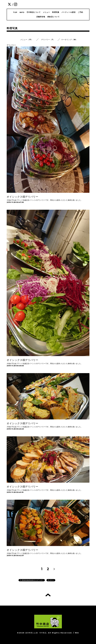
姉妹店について (53, 17)
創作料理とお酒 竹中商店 (36, 633)
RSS (77, 633)
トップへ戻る (48, 595)
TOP (15, 12)
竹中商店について (34, 12)
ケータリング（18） (69, 40)
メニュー (47, 12)
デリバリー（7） (48, 40)
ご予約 (80, 12)
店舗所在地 (41, 17)
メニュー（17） (27, 40)
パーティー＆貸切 (69, 12)
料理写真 (56, 12)
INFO (22, 12)
